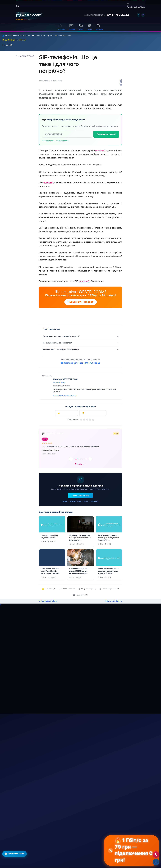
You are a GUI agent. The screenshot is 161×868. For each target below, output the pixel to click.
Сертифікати (21, 848)
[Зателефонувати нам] (156, 855)
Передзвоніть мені (106, 184)
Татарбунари (78, 859)
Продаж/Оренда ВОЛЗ (60, 853)
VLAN (56, 861)
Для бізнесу (95, 552)
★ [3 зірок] (87, 470)
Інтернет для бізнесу (40, 860)
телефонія (48, 233)
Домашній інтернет (43, 838)
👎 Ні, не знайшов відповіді (93, 463)
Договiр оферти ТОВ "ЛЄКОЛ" (22, 860)
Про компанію (22, 838)
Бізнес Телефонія (61, 848)
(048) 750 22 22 (118, 15)
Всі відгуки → (81, 514)
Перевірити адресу (80, 546)
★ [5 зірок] (93, 470)
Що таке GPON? (41, 855)
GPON (86, 552)
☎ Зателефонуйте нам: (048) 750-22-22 (80, 413)
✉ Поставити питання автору (65, 446)
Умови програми (58, 819)
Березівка (95, 848)
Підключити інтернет (81, 352)
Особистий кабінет (136, 6)
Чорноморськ (78, 852)
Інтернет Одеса (76, 552)
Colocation (58, 865)
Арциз (75, 863)
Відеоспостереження (62, 844)
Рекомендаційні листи (22, 843)
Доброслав (96, 845)
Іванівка (95, 863)
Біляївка (95, 852)
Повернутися (26, 106)
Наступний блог (113, 651)
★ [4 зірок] (90, 470)
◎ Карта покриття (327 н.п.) (42, 843)
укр (18, 6)
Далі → (101, 807)
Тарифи (65, 552)
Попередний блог (49, 651)
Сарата (94, 856)
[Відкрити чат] (156, 862)
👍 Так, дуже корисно (66, 463)
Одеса (75, 841)
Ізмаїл (75, 845)
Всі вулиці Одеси (42, 852)
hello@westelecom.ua (95, 15)
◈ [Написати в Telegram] (1, 655)
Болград (76, 856)
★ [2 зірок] (84, 470)
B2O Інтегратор (60, 858)
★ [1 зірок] (81, 470)
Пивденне (95, 859)
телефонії (100, 201)
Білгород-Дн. (78, 848)
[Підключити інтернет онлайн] (15, 854)
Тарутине (95, 841)
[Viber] (143, 15)
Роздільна (77, 866)
